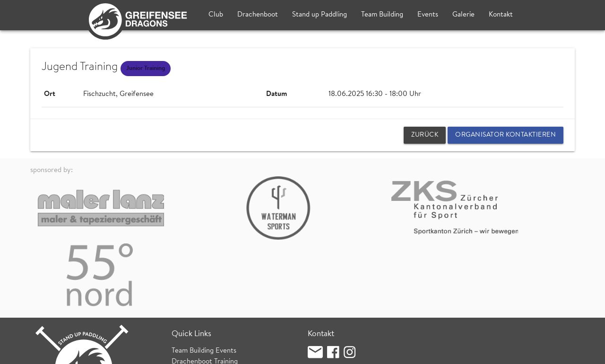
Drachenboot (258, 15)
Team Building (382, 15)
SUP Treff (186, 290)
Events (428, 15)
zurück (425, 135)
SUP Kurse (188, 300)
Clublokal (322, 291)
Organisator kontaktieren (506, 135)
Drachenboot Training (205, 279)
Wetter (182, 311)
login (567, 352)
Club (216, 15)
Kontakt (501, 15)
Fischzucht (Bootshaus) (343, 302)
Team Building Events (204, 268)
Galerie (463, 15)
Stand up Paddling (320, 15)
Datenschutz (143, 352)
